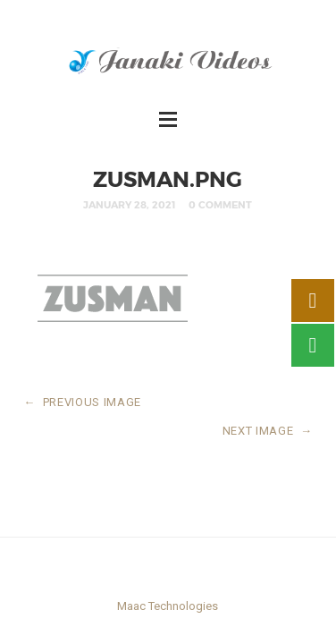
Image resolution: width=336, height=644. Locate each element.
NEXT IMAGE (268, 431)
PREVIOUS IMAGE (82, 402)
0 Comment (220, 204)
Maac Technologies (168, 606)
